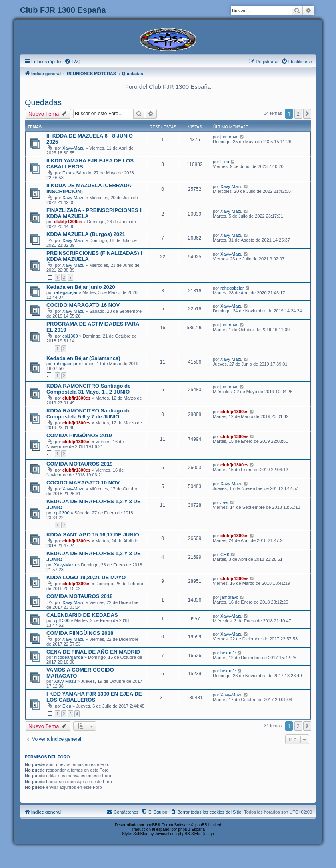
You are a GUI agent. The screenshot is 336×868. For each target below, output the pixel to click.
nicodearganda (69, 657)
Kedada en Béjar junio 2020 (81, 287)
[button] (307, 114)
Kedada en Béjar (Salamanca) (83, 358)
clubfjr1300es (68, 222)
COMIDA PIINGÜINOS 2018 (80, 633)
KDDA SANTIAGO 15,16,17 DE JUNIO (93, 535)
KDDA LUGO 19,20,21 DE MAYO (86, 577)
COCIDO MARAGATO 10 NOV (83, 483)
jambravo (229, 137)
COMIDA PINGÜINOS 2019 (79, 435)
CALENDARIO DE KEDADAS (82, 615)
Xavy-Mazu (73, 148)
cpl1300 (70, 336)
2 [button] (298, 114)
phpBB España (191, 829)
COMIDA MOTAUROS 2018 (80, 596)
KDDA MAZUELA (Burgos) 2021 (86, 234)
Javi (224, 502)
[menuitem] (72, 62)
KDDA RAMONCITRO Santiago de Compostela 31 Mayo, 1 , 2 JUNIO (89, 389)
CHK (225, 554)
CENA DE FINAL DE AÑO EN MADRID (93, 652)
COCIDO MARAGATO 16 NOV (83, 305)
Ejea (67, 173)
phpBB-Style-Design (196, 834)
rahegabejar (66, 292)
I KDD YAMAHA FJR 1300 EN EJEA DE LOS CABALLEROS (94, 697)
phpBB (152, 825)
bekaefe (228, 653)
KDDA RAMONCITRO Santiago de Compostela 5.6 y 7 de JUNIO (89, 414)
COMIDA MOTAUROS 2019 (80, 464)
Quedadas (43, 102)
